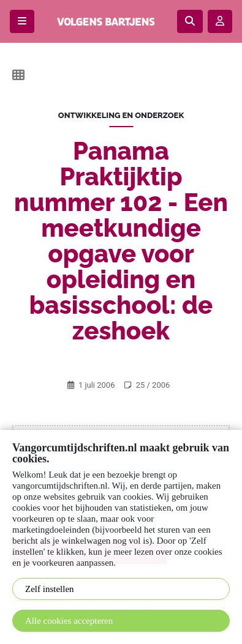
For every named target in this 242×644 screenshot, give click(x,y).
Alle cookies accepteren (69, 621)
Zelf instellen (50, 589)
